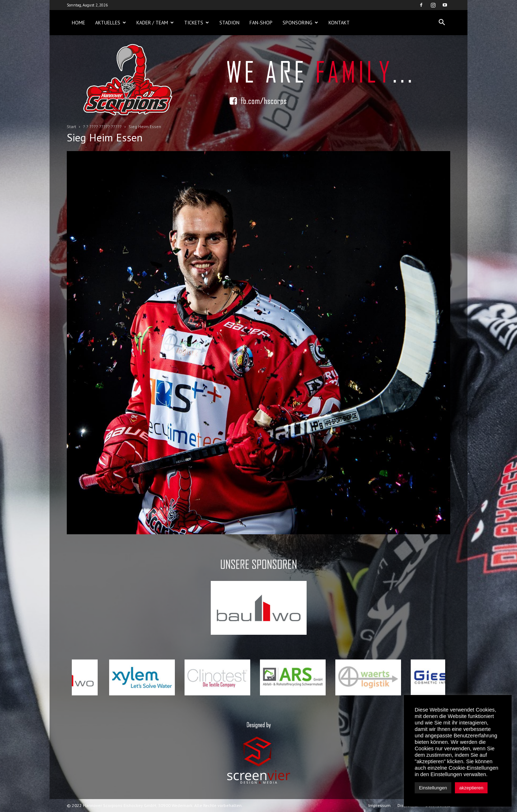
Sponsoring (300, 23)
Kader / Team (155, 23)
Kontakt (339, 23)
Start (71, 126)
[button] (442, 23)
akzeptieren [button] (471, 788)
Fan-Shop (261, 23)
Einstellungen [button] (433, 788)
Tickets (197, 23)
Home (78, 23)
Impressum (379, 805)
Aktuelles (111, 23)
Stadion (229, 23)
